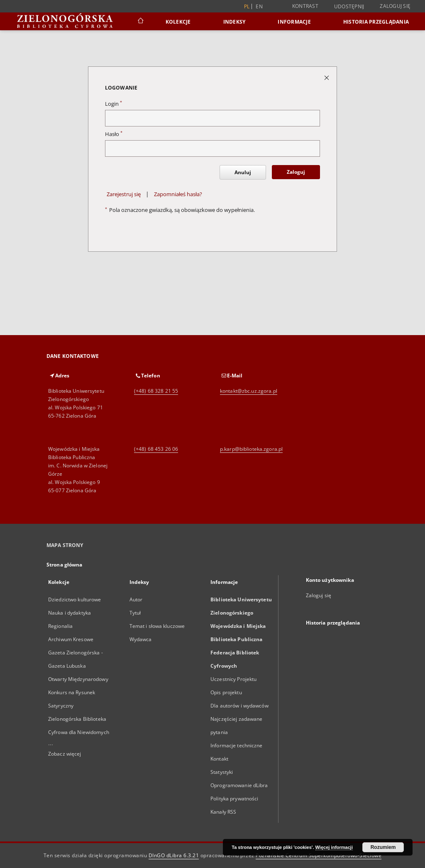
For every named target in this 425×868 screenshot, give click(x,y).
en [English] (259, 6)
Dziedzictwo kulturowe (75, 599)
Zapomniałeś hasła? (178, 194)
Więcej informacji (334, 847)
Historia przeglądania (376, 22)
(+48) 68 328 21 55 (156, 391)
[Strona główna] (140, 22)
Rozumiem (383, 847)
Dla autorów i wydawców (239, 706)
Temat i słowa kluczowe (157, 626)
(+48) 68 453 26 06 (156, 449)
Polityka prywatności (234, 799)
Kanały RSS (223, 812)
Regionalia (60, 626)
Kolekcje (178, 22)
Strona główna (65, 565)
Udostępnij (349, 7)
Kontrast (305, 6)
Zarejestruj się (124, 194)
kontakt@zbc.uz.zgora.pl (249, 391)
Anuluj (243, 172)
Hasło (114, 134)
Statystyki (222, 772)
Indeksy (234, 22)
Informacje (294, 22)
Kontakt (219, 759)
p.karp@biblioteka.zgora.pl (251, 449)
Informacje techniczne (237, 745)
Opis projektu (226, 692)
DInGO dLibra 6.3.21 (174, 855)
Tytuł (135, 613)
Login (114, 104)
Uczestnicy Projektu (233, 679)
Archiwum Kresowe (71, 639)
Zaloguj (296, 172)
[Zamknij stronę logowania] (327, 77)
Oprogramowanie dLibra (239, 785)
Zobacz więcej (65, 754)
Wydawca (141, 639)
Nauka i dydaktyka (70, 613)
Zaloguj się (395, 6)
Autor (136, 599)
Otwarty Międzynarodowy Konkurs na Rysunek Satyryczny (78, 692)
